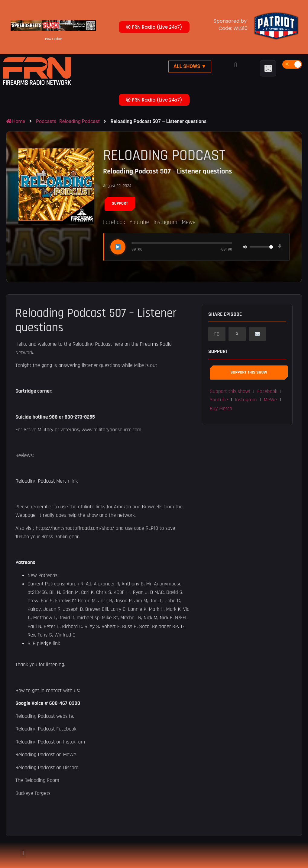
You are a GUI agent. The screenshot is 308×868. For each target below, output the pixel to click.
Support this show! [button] (230, 391)
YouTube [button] (219, 400)
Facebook (114, 222)
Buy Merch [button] (221, 409)
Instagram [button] (246, 400)
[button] (236, 65)
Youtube (139, 222)
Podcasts (46, 121)
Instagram (165, 222)
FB (217, 334)
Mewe (188, 222)
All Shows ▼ (190, 66)
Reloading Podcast (79, 121)
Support (120, 203)
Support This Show (249, 372)
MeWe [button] (271, 400)
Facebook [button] (267, 391)
